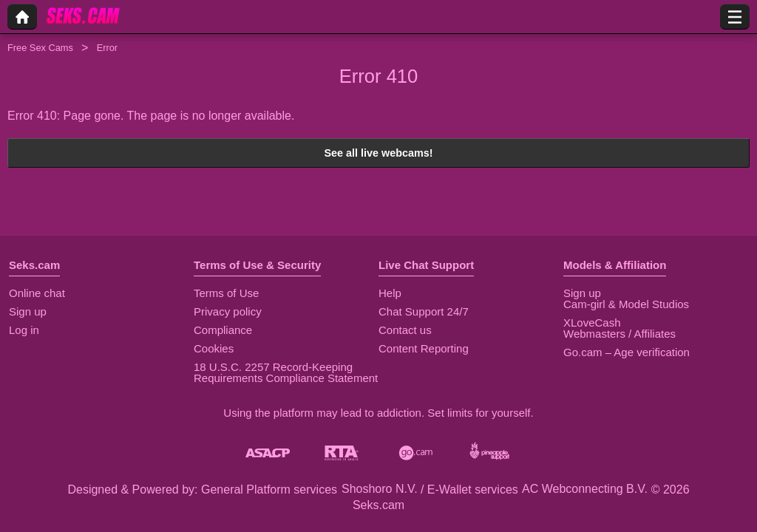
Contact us (405, 330)
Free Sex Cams (40, 48)
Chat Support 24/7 (424, 311)
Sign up (28, 311)
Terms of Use (226, 293)
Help (390, 293)
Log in (24, 330)
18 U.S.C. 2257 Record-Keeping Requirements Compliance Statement (286, 372)
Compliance (223, 330)
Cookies (214, 348)
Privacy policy (228, 311)
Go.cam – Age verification (627, 352)
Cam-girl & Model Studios (626, 304)
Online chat (37, 293)
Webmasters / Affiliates (619, 334)
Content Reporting (424, 348)
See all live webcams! (378, 153)
